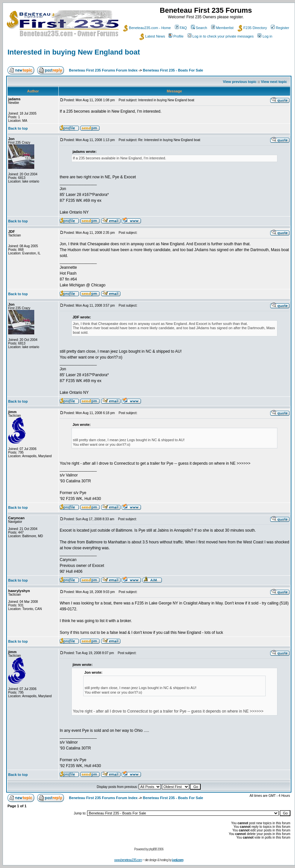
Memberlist (222, 28)
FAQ (181, 28)
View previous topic (240, 82)
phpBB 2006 (156, 849)
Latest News (152, 36)
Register (280, 28)
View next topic (274, 82)
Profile (176, 36)
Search (199, 28)
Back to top (18, 128)
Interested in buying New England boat (74, 52)
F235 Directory (252, 28)
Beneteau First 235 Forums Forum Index (103, 70)
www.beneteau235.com (128, 860)
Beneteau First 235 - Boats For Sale (173, 70)
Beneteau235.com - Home (147, 28)
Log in (265, 36)
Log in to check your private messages (221, 36)
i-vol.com (178, 860)
